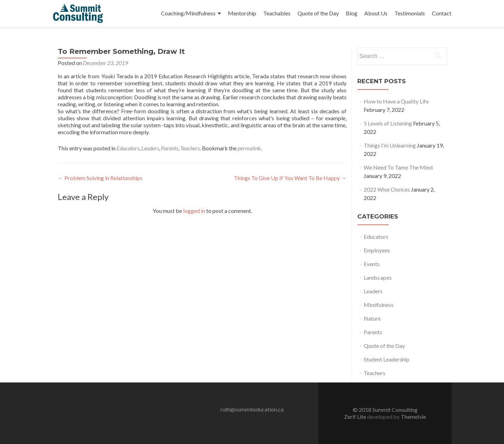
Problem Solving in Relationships (100, 178)
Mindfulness (379, 305)
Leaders (150, 148)
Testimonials (410, 13)
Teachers (190, 148)
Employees (377, 250)
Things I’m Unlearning (390, 145)
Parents (170, 148)
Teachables (277, 13)
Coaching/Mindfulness (188, 13)
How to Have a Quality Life (396, 101)
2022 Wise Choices (387, 189)
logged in (194, 211)
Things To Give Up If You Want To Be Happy (290, 178)
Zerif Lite (356, 417)
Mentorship (242, 13)
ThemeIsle (413, 417)
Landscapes (378, 277)
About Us (376, 13)
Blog (352, 13)
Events (372, 264)
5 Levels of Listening (388, 123)
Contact (442, 13)
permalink (249, 148)
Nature (372, 318)
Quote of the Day (318, 13)
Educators (128, 148)
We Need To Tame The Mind (398, 167)
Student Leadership (387, 359)
